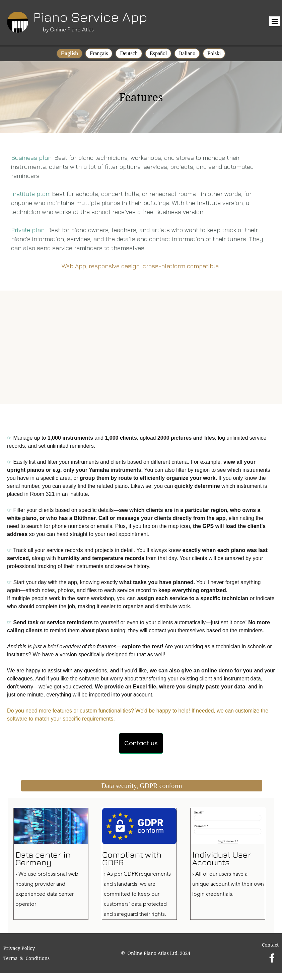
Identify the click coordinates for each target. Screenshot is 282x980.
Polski (214, 53)
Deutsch (129, 53)
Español (158, 53)
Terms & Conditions (26, 958)
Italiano (187, 53)
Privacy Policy (19, 948)
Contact (270, 945)
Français (99, 53)
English (70, 53)
